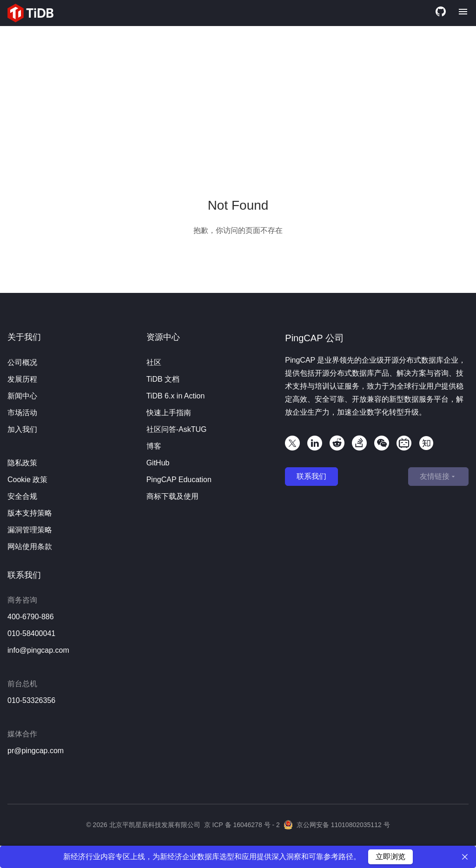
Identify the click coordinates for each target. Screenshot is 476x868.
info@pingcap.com (38, 650)
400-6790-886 (31, 617)
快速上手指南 (169, 413)
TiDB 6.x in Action (176, 396)
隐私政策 (22, 463)
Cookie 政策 (27, 480)
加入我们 (22, 429)
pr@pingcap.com (36, 751)
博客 (154, 446)
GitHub (158, 463)
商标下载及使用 (172, 496)
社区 (154, 362)
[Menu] (463, 13)
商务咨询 (22, 600)
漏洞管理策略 (30, 530)
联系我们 (311, 476)
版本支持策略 (30, 513)
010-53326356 (31, 700)
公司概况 (22, 362)
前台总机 (22, 684)
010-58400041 (31, 633)
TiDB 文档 (163, 379)
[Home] (30, 13)
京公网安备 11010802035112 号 (337, 825)
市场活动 (22, 413)
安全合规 (22, 496)
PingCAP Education (179, 480)
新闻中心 (22, 396)
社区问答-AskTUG (177, 429)
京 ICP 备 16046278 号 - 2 (242, 825)
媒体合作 (22, 734)
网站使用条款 (30, 547)
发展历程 (22, 379)
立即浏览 (390, 857)
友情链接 (438, 477)
